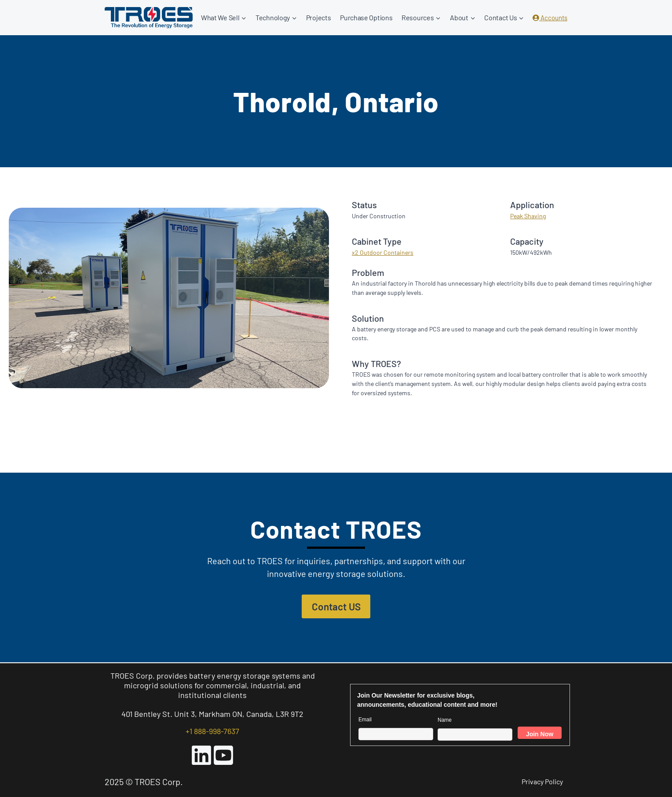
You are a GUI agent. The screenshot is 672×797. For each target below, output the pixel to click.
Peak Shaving (528, 216)
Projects (319, 17)
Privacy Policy (542, 781)
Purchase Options (366, 17)
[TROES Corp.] (149, 17)
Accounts (550, 18)
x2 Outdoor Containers (383, 252)
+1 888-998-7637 (212, 731)
